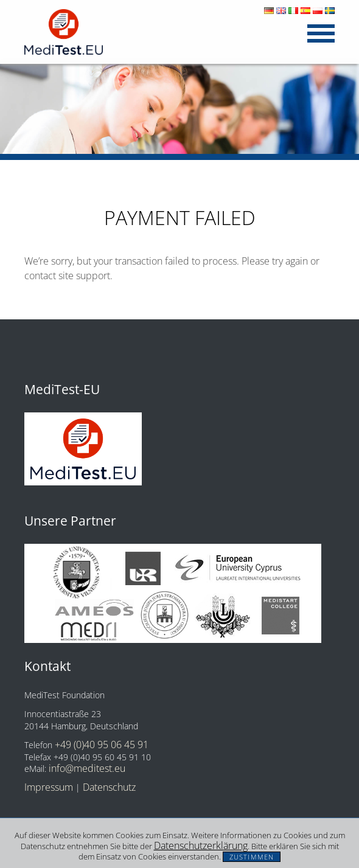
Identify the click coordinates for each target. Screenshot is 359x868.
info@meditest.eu (87, 768)
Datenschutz (109, 787)
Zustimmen (252, 857)
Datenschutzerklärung (201, 845)
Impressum (49, 787)
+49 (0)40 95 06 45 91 (102, 745)
